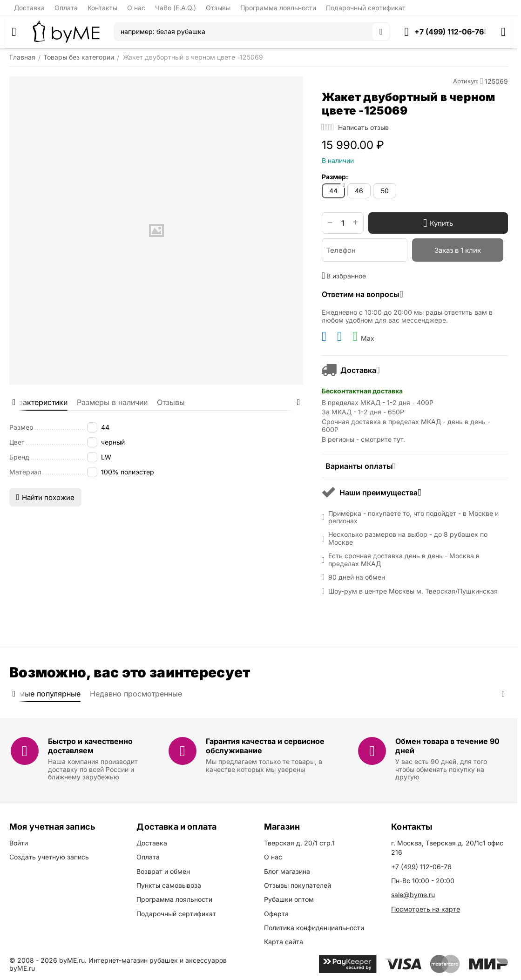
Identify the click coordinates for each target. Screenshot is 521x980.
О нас (136, 8)
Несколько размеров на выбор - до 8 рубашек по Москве (408, 538)
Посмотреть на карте (426, 909)
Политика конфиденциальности (314, 928)
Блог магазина (287, 871)
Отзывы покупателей (298, 885)
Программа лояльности (278, 8)
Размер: (335, 177)
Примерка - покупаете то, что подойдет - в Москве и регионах (413, 517)
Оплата (66, 8)
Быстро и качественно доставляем (90, 746)
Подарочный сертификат (366, 8)
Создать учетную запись (49, 857)
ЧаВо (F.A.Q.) (176, 8)
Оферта (276, 914)
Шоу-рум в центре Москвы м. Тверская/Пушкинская (413, 591)
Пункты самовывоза (169, 885)
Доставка (29, 8)
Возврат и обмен (163, 871)
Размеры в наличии (112, 402)
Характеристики (38, 402)
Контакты (102, 8)
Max (363, 337)
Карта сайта (284, 942)
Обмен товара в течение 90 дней (447, 746)
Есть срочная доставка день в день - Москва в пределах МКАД (404, 560)
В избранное (344, 276)
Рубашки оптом (289, 899)
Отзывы (218, 8)
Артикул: (466, 81)
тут (398, 439)
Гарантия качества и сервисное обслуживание (265, 746)
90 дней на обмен (357, 577)
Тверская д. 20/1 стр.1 (299, 843)
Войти (19, 843)
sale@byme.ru (413, 895)
